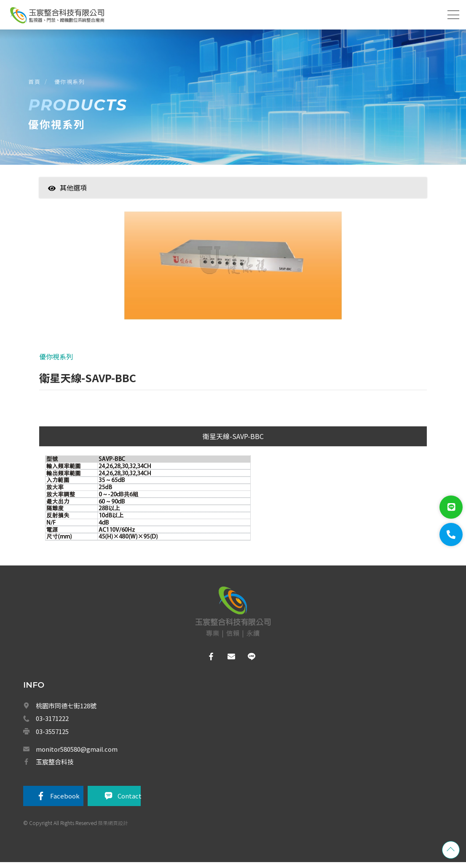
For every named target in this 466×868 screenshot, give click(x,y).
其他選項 (67, 191)
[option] (233, 273)
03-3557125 (52, 737)
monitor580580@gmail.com (77, 754)
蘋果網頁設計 (113, 828)
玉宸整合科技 (55, 767)
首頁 (36, 84)
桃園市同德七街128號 (66, 711)
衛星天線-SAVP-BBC (233, 442)
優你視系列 (71, 84)
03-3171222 (52, 724)
